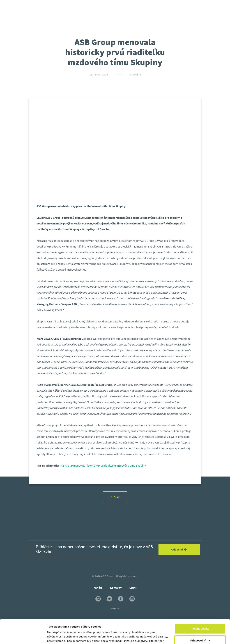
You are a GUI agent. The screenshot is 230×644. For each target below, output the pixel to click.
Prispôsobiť (200, 618)
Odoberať (179, 549)
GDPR (133, 588)
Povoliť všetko (200, 606)
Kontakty (116, 588)
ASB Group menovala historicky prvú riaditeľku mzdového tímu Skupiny (103, 465)
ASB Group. (108, 576)
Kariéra (98, 588)
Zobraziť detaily (57, 637)
